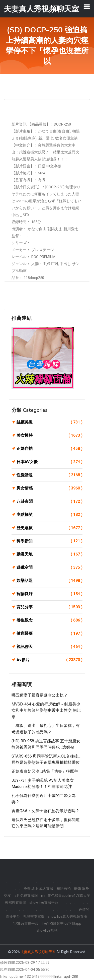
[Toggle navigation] (87, 7)
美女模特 (50, 435)
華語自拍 (64, 889)
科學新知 (50, 541)
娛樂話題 (50, 581)
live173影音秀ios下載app (62, 923)
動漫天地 (50, 554)
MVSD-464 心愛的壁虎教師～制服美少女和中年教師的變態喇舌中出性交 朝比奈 (46, 710)
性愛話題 (50, 475)
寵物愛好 (50, 594)
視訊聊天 (50, 647)
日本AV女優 (50, 462)
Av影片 (50, 660)
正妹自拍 (50, 449)
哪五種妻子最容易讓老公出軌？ (42, 695)
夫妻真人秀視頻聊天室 (38, 952)
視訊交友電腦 (34, 916)
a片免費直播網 (26, 896)
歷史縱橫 (50, 528)
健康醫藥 (50, 633)
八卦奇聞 (50, 501)
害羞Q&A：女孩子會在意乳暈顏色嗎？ (45, 811)
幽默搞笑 (50, 515)
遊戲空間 (50, 567)
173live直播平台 (26, 923)
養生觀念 (50, 620)
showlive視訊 (47, 930)
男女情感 (50, 488)
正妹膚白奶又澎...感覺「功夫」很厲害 (45, 771)
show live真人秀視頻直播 (67, 916)
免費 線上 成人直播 (38, 889)
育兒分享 (50, 607)
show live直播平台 (44, 903)
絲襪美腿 (50, 422)
